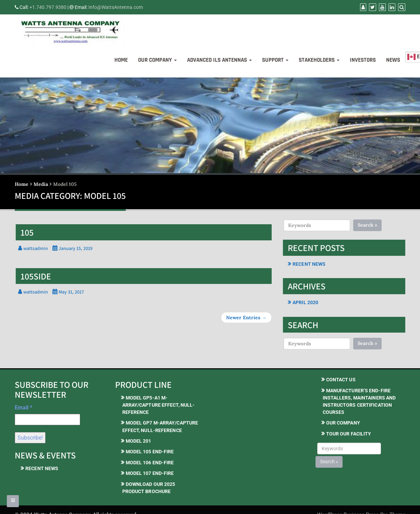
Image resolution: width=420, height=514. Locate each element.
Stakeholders (319, 60)
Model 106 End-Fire (150, 463)
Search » (367, 225)
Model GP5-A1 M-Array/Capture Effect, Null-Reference (159, 405)
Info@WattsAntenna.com (116, 7)
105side (36, 276)
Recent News (309, 264)
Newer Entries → (246, 318)
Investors (363, 60)
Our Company (157, 60)
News (393, 60)
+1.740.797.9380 (48, 7)
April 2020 (305, 302)
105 (27, 232)
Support (275, 60)
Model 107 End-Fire (150, 473)
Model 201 (139, 441)
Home (121, 60)
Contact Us (341, 380)
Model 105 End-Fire (150, 452)
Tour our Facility (349, 434)
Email (23, 408)
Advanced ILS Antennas (219, 60)
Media (41, 184)
